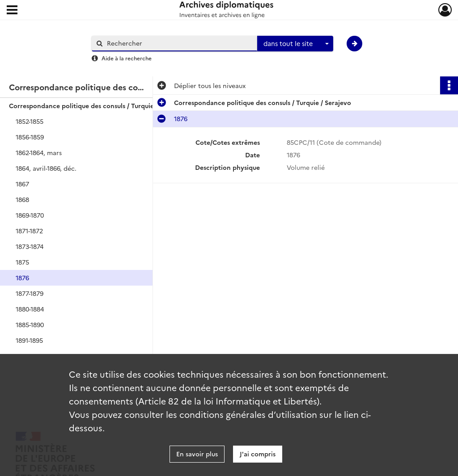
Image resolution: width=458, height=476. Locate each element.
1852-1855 (30, 121)
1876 (22, 278)
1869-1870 (30, 215)
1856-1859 (30, 137)
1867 (22, 184)
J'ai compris (258, 454)
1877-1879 (30, 293)
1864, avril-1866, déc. (46, 168)
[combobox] (295, 44)
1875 (22, 262)
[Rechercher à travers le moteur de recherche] (179, 43)
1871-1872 (29, 231)
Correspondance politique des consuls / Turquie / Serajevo (98, 105)
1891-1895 (29, 340)
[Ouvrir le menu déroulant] (12, 11)
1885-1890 (30, 324)
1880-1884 (30, 309)
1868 (22, 199)
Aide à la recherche (127, 58)
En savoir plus (197, 454)
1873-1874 (30, 246)
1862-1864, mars (39, 152)
